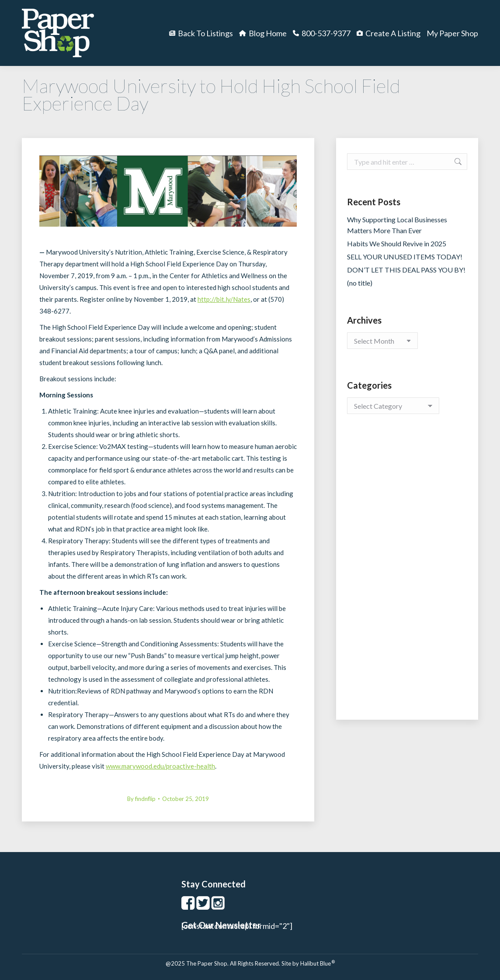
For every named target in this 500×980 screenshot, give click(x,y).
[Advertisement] (407, 576)
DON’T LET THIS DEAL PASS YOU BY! (406, 270)
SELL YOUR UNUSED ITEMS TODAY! (405, 257)
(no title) (360, 283)
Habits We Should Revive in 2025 (397, 243)
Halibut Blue (318, 963)
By (141, 799)
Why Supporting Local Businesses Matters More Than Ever (397, 225)
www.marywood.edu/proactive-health (160, 766)
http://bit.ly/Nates (224, 299)
